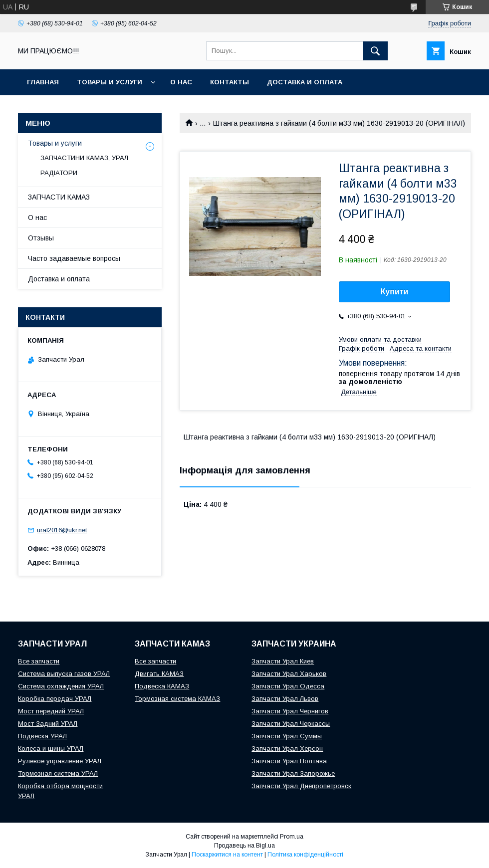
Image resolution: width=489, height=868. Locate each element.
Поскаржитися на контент (227, 855)
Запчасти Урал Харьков (289, 674)
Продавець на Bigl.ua (244, 846)
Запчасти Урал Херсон (287, 749)
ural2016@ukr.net (62, 530)
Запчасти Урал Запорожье (293, 773)
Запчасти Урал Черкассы (291, 724)
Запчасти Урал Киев (283, 661)
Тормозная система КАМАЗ (177, 699)
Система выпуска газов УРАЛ (64, 674)
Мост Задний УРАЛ (48, 724)
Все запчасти (39, 661)
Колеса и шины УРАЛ (51, 749)
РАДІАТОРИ (59, 173)
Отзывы (41, 238)
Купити (395, 292)
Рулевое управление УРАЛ (60, 761)
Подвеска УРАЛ (42, 736)
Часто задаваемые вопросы (74, 258)
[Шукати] (375, 51)
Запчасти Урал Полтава (289, 761)
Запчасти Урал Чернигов (290, 711)
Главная (43, 82)
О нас (181, 82)
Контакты (230, 82)
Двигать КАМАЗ (159, 674)
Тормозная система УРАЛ (58, 773)
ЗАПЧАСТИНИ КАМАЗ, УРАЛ (84, 158)
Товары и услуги (110, 82)
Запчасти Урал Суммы (287, 736)
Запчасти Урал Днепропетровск (301, 786)
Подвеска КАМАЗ (162, 686)
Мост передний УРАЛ (51, 711)
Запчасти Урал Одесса (288, 686)
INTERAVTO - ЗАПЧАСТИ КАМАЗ (82, 108)
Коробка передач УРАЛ (55, 699)
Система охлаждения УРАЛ (61, 686)
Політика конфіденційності (305, 855)
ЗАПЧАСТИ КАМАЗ (59, 197)
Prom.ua (292, 837)
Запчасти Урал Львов (285, 699)
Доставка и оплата (305, 82)
